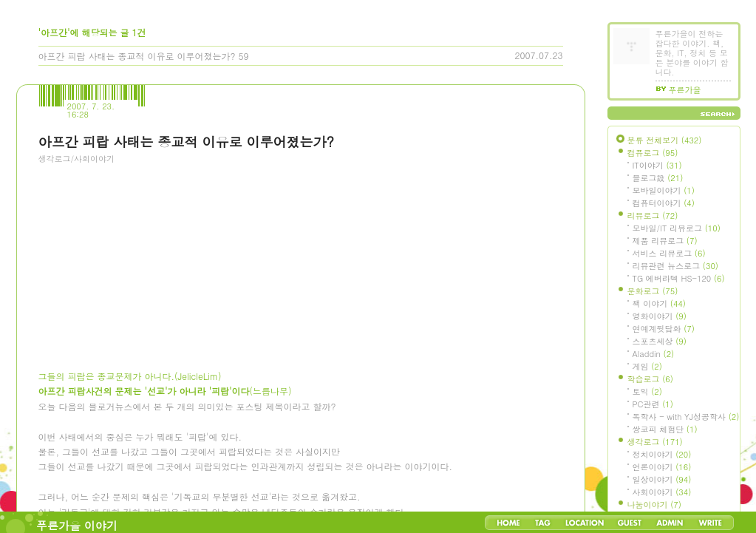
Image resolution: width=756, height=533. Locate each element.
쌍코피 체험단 (665, 429)
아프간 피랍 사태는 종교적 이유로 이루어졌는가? (137, 56)
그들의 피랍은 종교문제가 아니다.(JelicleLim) (130, 376)
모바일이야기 (664, 190)
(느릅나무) (165, 391)
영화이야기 (660, 316)
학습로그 (650, 379)
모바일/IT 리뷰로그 (677, 228)
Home (508, 523)
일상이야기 (662, 479)
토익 (647, 391)
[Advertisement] (149, 255)
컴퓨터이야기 (664, 203)
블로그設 (658, 178)
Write (710, 523)
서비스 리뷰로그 (669, 253)
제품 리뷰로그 (665, 241)
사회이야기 (662, 492)
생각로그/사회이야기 (77, 159)
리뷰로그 (653, 215)
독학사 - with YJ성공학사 (686, 417)
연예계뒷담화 (664, 329)
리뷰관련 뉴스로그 (675, 266)
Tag (543, 523)
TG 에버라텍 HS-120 (679, 278)
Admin (670, 523)
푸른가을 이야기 (77, 525)
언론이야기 (662, 467)
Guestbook (629, 523)
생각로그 (655, 442)
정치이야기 (662, 454)
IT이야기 (657, 165)
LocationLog (584, 523)
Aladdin (654, 354)
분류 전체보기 (665, 140)
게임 (647, 366)
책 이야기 (659, 303)
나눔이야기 (654, 505)
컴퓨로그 (653, 153)
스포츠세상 (660, 341)
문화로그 (653, 291)
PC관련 (653, 404)
